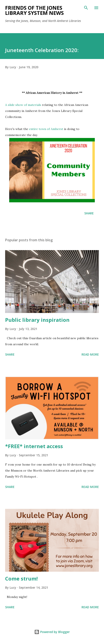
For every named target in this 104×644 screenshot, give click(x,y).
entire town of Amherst (46, 129)
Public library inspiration (37, 320)
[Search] (86, 8)
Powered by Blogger (52, 632)
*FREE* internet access (34, 446)
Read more (90, 354)
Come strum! (21, 578)
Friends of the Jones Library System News (34, 10)
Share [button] (89, 213)
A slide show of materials (23, 105)
